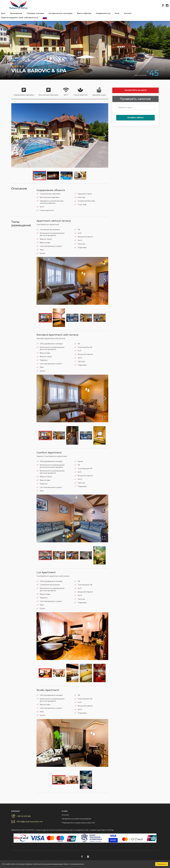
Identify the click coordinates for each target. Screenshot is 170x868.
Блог (117, 13)
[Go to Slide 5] (99, 318)
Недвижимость (103, 13)
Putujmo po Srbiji (19, 5)
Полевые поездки (35, 13)
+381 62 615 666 (24, 816)
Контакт (128, 13)
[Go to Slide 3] (67, 176)
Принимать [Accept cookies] (162, 864)
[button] (60, 136)
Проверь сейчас (136, 118)
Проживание (16, 13)
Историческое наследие (61, 13)
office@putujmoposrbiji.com (30, 822)
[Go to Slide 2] (53, 176)
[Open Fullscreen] (104, 163)
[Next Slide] (105, 135)
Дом (3, 13)
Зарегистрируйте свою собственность (20, 18)
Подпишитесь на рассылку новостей (78, 823)
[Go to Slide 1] (39, 176)
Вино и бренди (84, 13)
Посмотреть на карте (136, 90)
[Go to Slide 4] (80, 176)
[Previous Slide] (15, 135)
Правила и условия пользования (76, 819)
